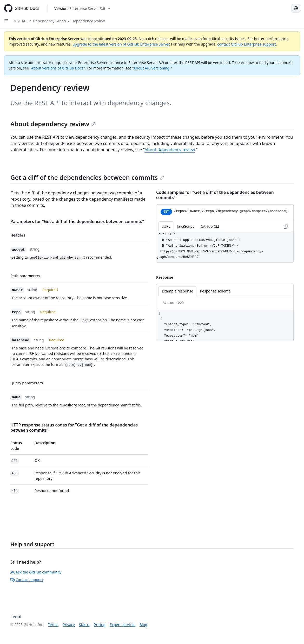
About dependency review (53, 124)
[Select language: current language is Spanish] (296, 8)
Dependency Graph (49, 21)
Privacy (69, 625)
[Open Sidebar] (6, 21)
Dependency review (88, 21)
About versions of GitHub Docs (57, 68)
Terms (53, 625)
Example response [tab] (177, 291)
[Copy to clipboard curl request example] (286, 226)
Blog (143, 625)
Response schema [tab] (215, 291)
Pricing (100, 625)
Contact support (27, 580)
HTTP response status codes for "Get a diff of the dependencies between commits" (74, 428)
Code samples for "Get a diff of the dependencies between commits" (215, 195)
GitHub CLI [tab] (210, 226)
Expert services (123, 625)
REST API (20, 21)
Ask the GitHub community (36, 572)
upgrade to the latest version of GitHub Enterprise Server (121, 44)
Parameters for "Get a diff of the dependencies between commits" (77, 221)
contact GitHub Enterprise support (247, 44)
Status (84, 625)
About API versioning (151, 68)
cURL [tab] (166, 226)
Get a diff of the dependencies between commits (87, 177)
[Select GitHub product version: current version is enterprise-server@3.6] (82, 8)
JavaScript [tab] (186, 226)
